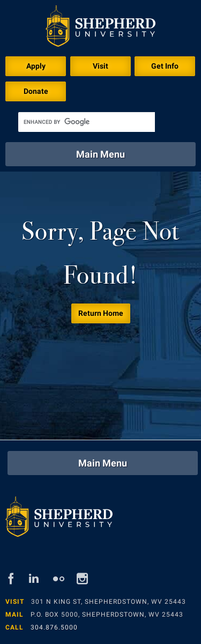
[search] (87, 122)
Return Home (101, 313)
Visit (100, 66)
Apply (36, 66)
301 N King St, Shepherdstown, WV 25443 (109, 602)
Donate (36, 91)
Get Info (165, 66)
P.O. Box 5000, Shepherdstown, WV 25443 (107, 615)
